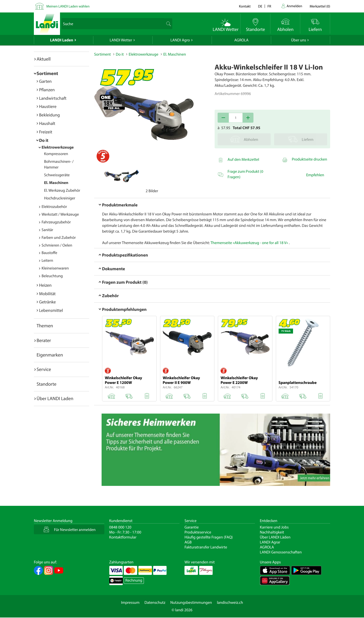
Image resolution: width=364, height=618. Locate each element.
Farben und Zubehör (59, 238)
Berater (44, 340)
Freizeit (46, 132)
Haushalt (47, 123)
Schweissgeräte (57, 175)
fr (269, 6)
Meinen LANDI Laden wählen (68, 6)
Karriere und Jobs (274, 527)
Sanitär (47, 230)
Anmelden (294, 6)
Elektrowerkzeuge (58, 147)
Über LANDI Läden (275, 537)
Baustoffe (49, 253)
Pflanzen (47, 90)
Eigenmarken (50, 355)
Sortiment (47, 73)
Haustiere (48, 106)
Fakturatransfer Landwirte (206, 547)
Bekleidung (49, 115)
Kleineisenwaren (55, 268)
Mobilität (47, 294)
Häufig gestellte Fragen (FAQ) (209, 537)
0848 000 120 (120, 527)
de (260, 6)
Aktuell (44, 59)
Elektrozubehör (54, 207)
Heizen (45, 285)
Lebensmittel (51, 310)
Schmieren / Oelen (57, 245)
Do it (44, 140)
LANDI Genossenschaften (281, 552)
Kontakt (245, 6)
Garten (45, 81)
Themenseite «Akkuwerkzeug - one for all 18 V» (249, 243)
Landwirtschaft (53, 98)
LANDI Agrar (270, 542)
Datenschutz (155, 603)
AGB (188, 542)
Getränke (47, 302)
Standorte (47, 384)
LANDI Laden (62, 40)
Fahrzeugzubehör (56, 222)
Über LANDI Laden (55, 398)
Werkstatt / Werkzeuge (60, 214)
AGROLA (241, 40)
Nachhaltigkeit (272, 532)
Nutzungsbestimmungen (191, 603)
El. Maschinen (56, 183)
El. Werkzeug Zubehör (62, 190)
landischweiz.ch (230, 603)
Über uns (299, 40)
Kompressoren (56, 154)
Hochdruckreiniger (60, 198)
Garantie (192, 527)
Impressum (130, 603)
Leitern (47, 261)
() (320, 6)
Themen (45, 326)
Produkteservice (198, 532)
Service (44, 369)
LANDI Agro (180, 40)
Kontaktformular (123, 537)
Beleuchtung (52, 276)
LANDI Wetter (121, 40)
